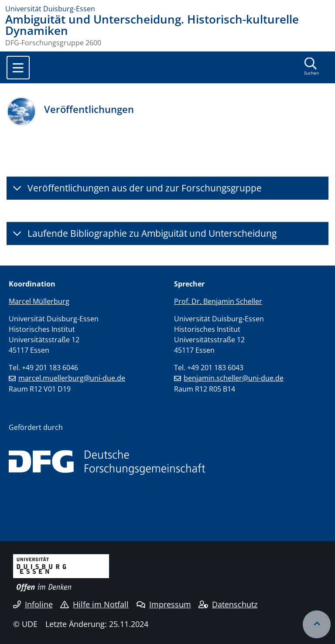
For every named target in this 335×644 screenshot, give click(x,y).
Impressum (164, 604)
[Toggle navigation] (18, 68)
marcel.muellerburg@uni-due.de (72, 378)
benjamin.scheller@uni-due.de (234, 378)
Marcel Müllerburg (39, 301)
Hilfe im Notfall (94, 604)
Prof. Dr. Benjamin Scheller (218, 301)
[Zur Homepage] (167, 9)
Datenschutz (228, 604)
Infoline (33, 604)
